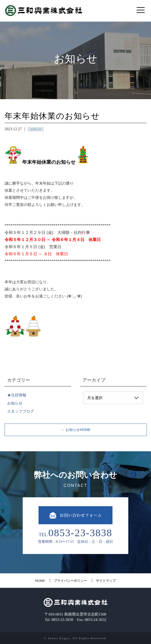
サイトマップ (106, 581)
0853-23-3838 (80, 532)
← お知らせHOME (76, 430)
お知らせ (15, 403)
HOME (40, 581)
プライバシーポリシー (70, 581)
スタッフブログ (21, 411)
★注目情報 (17, 395)
